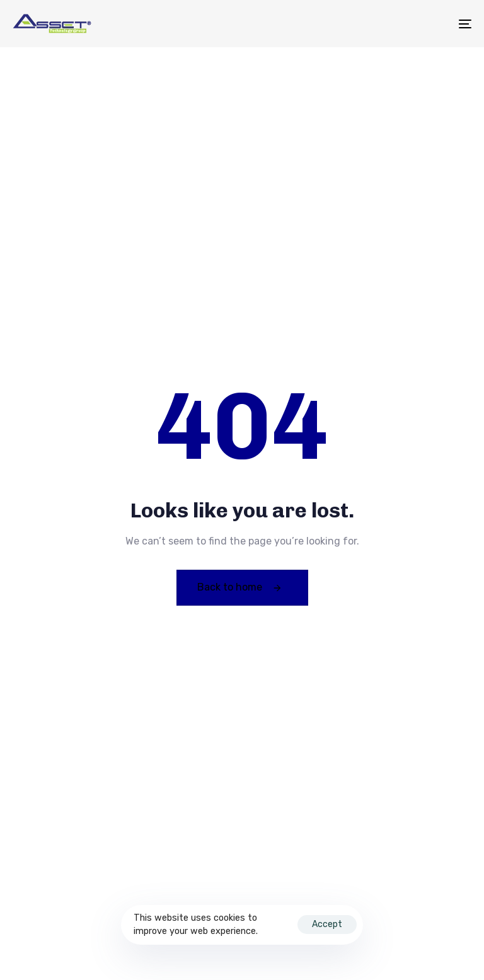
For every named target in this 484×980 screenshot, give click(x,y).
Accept (327, 924)
